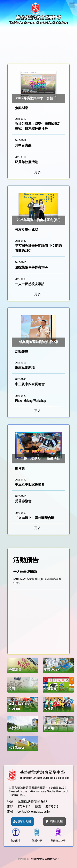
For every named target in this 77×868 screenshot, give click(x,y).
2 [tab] (26, 54)
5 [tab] (45, 54)
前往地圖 (54, 821)
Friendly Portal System (41, 859)
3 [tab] (32, 54)
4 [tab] (39, 54)
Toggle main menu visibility (72, 4)
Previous (10, 39)
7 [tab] (57, 54)
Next (67, 39)
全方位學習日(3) (25, 572)
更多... (38, 172)
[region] (38, 609)
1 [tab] (20, 54)
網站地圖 (22, 821)
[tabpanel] (38, 39)
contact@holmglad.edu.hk (34, 812)
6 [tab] (51, 54)
